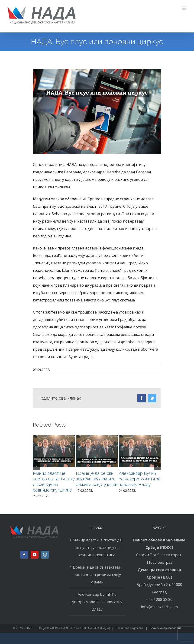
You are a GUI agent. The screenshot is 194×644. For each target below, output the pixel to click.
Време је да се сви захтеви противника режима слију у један (97, 479)
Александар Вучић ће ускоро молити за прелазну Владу (140, 479)
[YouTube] (35, 555)
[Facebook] (24, 555)
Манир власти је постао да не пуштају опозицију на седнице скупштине (97, 547)
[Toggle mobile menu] (185, 8)
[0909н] (97, 111)
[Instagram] (45, 555)
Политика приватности (165, 628)
